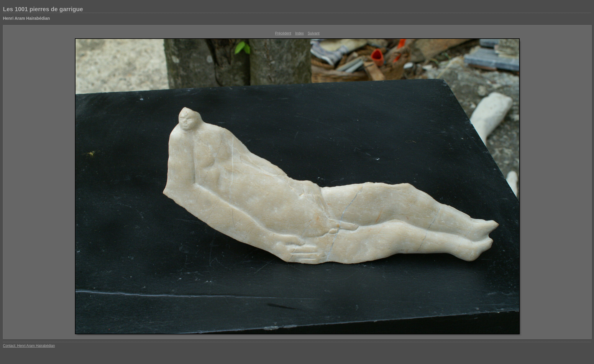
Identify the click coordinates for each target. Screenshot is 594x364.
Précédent (283, 33)
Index (300, 33)
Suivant (314, 33)
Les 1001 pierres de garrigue (43, 9)
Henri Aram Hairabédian (26, 18)
